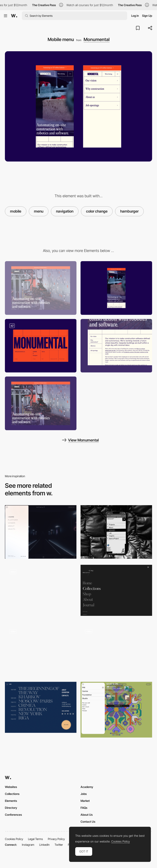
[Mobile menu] (116, 532)
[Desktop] (41, 288)
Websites (11, 787)
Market (85, 801)
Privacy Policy (56, 839)
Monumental (97, 39)
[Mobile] (116, 288)
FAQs (84, 808)
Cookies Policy (14, 839)
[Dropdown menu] (116, 650)
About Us (87, 815)
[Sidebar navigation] (116, 346)
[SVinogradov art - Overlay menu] (41, 707)
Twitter (59, 845)
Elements (11, 801)
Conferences (13, 815)
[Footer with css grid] (41, 346)
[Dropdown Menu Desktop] (41, 592)
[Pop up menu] (116, 710)
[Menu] (41, 532)
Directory (11, 808)
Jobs (84, 794)
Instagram (28, 845)
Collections (12, 794)
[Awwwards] (14, 16)
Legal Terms (35, 839)
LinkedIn (44, 845)
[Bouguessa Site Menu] (116, 590)
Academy (87, 787)
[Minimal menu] (41, 650)
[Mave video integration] (41, 403)
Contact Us (88, 822)
